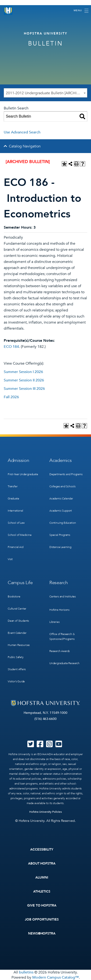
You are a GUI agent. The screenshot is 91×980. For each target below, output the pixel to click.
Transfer (13, 486)
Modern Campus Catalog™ (56, 977)
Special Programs (60, 535)
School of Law (16, 523)
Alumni (42, 877)
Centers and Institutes (63, 596)
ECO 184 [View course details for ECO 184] (11, 347)
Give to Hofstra (42, 905)
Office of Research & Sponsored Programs (62, 636)
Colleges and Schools (62, 486)
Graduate (13, 499)
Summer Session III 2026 (24, 389)
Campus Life (20, 583)
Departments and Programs (66, 474)
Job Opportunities (42, 919)
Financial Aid (16, 547)
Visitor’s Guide (16, 681)
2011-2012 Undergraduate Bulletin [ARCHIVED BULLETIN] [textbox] (46, 93)
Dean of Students (18, 621)
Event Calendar (17, 633)
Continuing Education (63, 523)
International (15, 511)
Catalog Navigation (25, 146)
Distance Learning (60, 547)
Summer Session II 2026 (24, 380)
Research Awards (60, 651)
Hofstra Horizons (59, 610)
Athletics (42, 891)
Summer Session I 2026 (23, 372)
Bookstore (14, 596)
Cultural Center (17, 609)
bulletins (26, 972)
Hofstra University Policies (45, 812)
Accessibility (42, 849)
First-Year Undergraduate (23, 474)
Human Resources (19, 645)
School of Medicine (20, 535)
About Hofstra (42, 863)
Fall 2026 (11, 397)
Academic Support (61, 511)
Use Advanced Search (22, 132)
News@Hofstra (42, 933)
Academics (60, 460)
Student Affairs (17, 669)
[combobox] (45, 93)
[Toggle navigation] (81, 11)
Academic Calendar (61, 499)
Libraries (54, 622)
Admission (18, 460)
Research (59, 583)
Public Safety (16, 657)
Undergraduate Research (64, 663)
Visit (10, 559)
